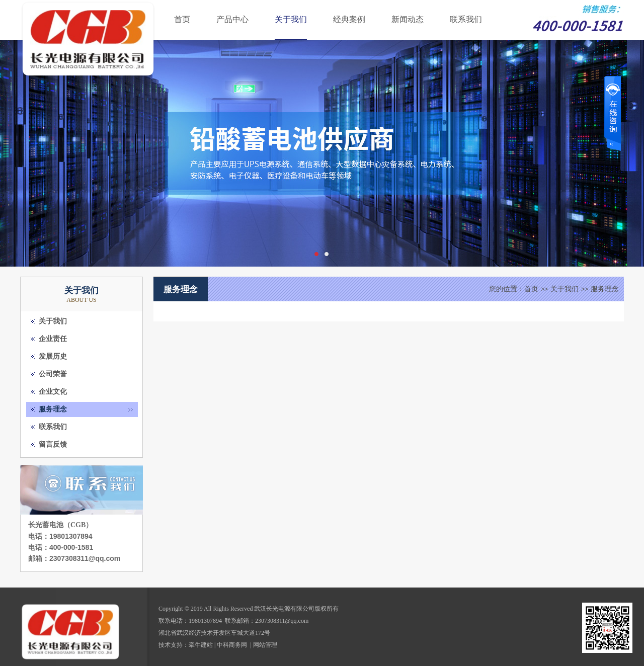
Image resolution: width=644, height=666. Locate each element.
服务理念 (53, 409)
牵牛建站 (201, 645)
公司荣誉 (53, 374)
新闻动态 (408, 19)
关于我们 (291, 19)
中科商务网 (232, 645)
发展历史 (53, 356)
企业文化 (53, 392)
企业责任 (53, 339)
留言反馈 (53, 444)
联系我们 (466, 19)
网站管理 (265, 645)
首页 (182, 19)
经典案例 (349, 19)
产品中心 (232, 19)
